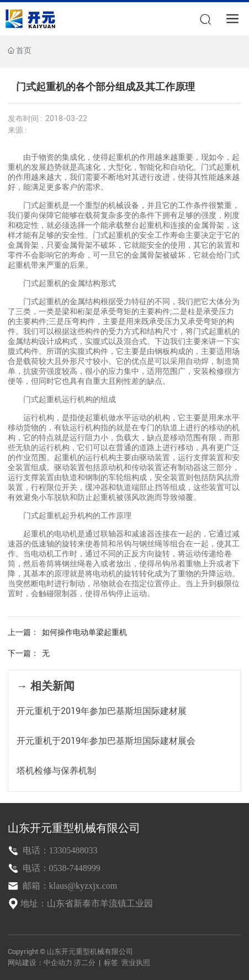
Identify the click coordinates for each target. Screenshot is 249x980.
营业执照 (136, 963)
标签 (111, 963)
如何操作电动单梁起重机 (84, 632)
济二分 (86, 963)
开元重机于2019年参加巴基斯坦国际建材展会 (106, 741)
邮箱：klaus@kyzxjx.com (69, 886)
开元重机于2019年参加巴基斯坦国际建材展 (102, 711)
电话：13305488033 (59, 850)
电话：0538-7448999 (60, 868)
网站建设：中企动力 (40, 963)
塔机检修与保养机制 (56, 771)
